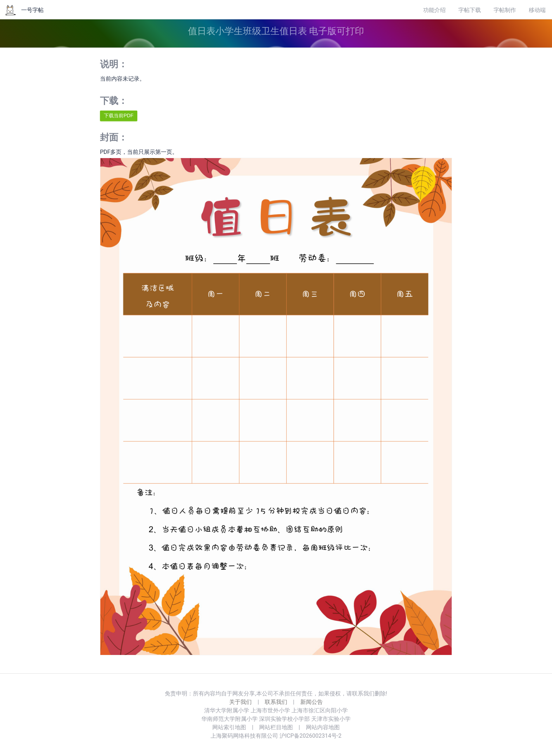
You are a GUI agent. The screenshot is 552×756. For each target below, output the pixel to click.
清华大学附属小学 (227, 710)
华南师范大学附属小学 (230, 719)
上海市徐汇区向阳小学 (320, 710)
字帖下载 (470, 10)
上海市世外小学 (270, 710)
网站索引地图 (229, 727)
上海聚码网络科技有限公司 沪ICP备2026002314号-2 (276, 736)
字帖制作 (505, 10)
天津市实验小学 (331, 719)
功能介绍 (434, 10)
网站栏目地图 (276, 727)
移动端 (537, 10)
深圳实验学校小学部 (284, 719)
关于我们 (240, 702)
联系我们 (276, 702)
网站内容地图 (323, 727)
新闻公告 (312, 702)
